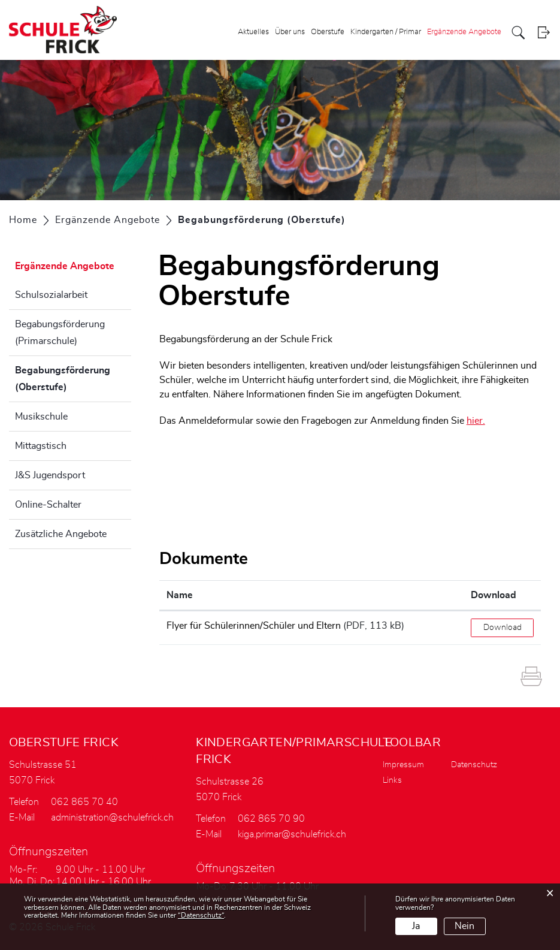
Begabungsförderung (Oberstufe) (71, 379)
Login (544, 33)
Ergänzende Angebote (464, 32)
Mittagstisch (41, 446)
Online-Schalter (48, 505)
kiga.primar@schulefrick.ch (292, 834)
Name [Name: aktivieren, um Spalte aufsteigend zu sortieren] (180, 595)
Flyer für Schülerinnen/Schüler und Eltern (254, 626)
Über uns (290, 32)
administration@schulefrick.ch (112, 818)
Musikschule (41, 417)
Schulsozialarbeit (51, 295)
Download (503, 628)
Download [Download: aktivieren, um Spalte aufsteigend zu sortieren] (494, 595)
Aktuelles (253, 32)
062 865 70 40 (84, 802)
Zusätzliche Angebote (61, 534)
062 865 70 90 (271, 819)
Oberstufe (328, 32)
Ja (416, 926)
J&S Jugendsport (50, 475)
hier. (476, 421)
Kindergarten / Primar (386, 32)
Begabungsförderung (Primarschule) (60, 333)
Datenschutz (474, 765)
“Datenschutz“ (201, 915)
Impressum (403, 765)
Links (392, 780)
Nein (464, 926)
